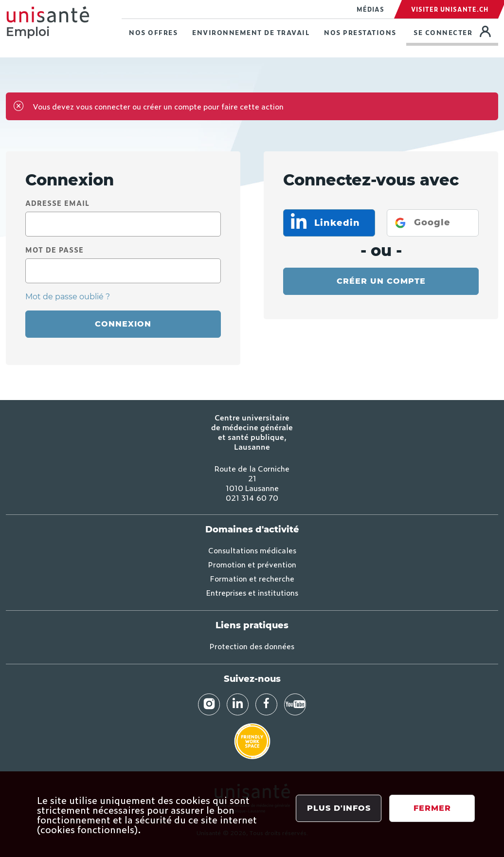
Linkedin (336, 223)
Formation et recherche (252, 578)
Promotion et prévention (252, 564)
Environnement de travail (251, 32)
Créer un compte (381, 281)
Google (432, 222)
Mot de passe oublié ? (68, 297)
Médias (370, 9)
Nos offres (153, 32)
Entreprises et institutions (252, 592)
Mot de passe (54, 249)
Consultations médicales (252, 550)
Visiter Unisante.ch (450, 9)
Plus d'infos (339, 808)
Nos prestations (360, 32)
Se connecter (456, 31)
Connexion (123, 324)
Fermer (432, 808)
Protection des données (252, 646)
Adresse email (57, 203)
